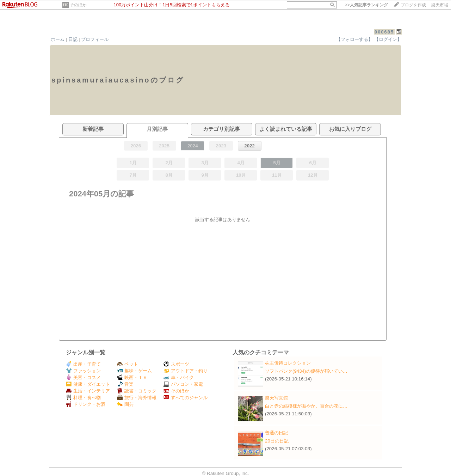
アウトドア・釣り (186, 371)
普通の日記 (276, 433)
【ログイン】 (388, 39)
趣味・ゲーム (134, 371)
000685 (384, 32)
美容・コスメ (83, 377)
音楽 (125, 384)
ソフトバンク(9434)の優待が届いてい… (306, 371)
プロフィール (95, 39)
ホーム (58, 39)
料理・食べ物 (83, 398)
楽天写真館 (276, 398)
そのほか (78, 5)
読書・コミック (137, 391)
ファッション (83, 371)
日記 (73, 39)
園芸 (125, 404)
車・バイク (179, 377)
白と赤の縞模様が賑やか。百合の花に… (306, 406)
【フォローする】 (354, 39)
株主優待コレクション (288, 363)
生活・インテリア (88, 391)
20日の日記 (277, 441)
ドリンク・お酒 (86, 404)
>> (366, 5)
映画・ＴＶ (132, 377)
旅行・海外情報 (137, 398)
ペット (128, 364)
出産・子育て (83, 364)
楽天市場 (440, 5)
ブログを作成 (413, 5)
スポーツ (176, 364)
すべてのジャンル (186, 398)
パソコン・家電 (183, 384)
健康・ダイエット (88, 384)
